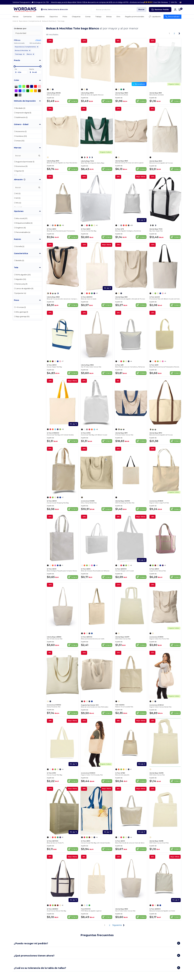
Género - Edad (21, 124)
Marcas (18, 148)
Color (17, 80)
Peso (17, 300)
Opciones (19, 211)
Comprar (73, 101)
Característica (21, 253)
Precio (17, 60)
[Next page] (179, 33)
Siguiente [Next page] (119, 925)
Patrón (17, 239)
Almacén (18, 179)
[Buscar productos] (119, 10)
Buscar (141, 9)
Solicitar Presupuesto (21, 2)
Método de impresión (25, 101)
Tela (16, 267)
